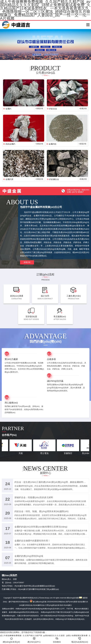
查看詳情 (27, 262)
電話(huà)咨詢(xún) (80, 640)
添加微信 (57, 640)
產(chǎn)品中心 (34, 640)
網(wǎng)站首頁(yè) (11, 640)
